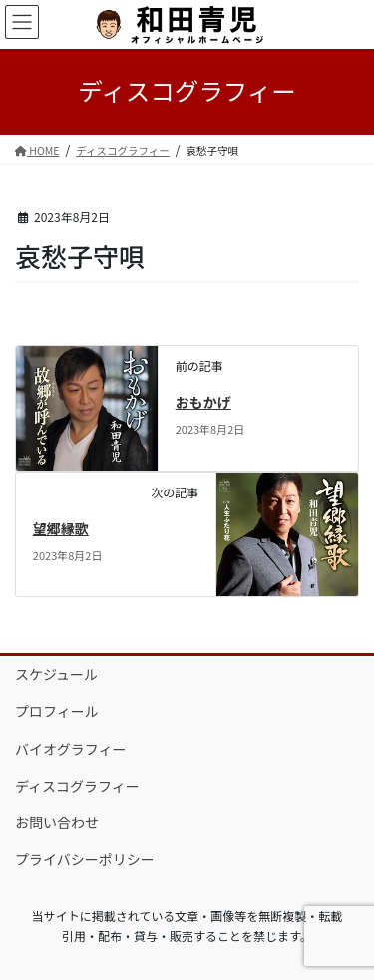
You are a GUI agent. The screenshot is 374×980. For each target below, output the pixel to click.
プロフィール (57, 711)
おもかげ (203, 402)
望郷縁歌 (61, 528)
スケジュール (56, 674)
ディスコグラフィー (77, 786)
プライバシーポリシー (85, 859)
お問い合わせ (57, 822)
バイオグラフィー (70, 749)
